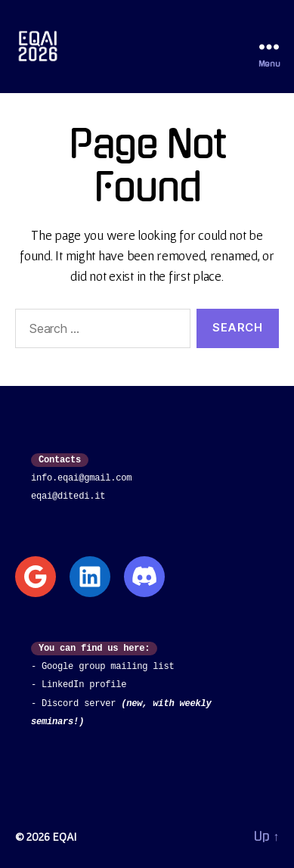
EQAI (64, 836)
